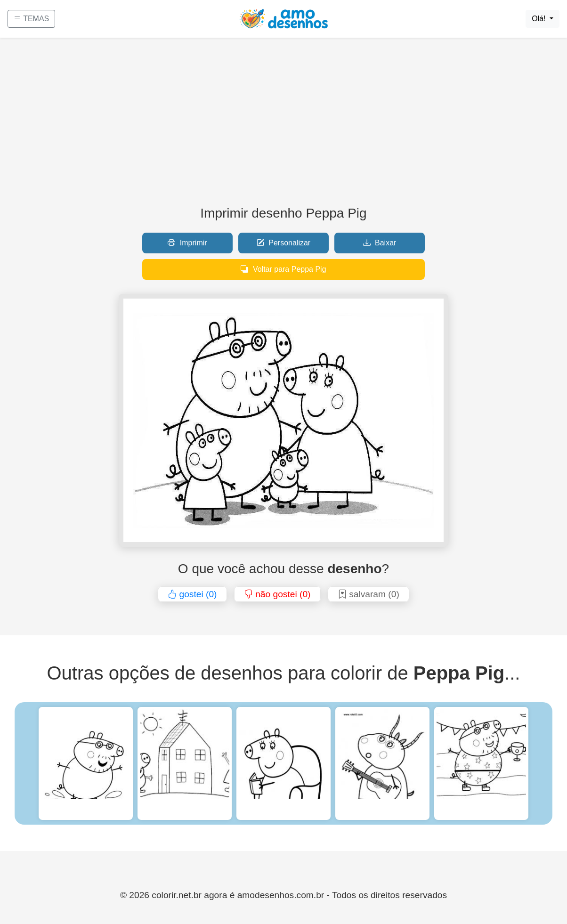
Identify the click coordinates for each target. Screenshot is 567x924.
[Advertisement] (283, 125)
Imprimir (187, 243)
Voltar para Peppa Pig (283, 269)
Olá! (540, 19)
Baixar (380, 243)
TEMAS (31, 19)
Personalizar (283, 243)
